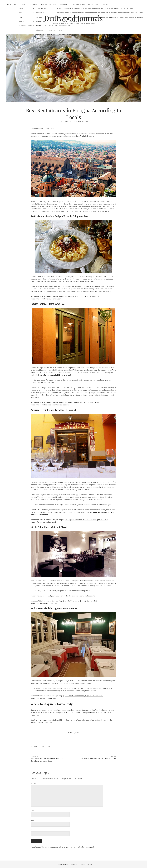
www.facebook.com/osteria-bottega (55, 405)
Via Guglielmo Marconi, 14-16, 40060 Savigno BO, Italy (86, 520)
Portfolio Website (79, 4)
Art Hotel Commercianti (70, 712)
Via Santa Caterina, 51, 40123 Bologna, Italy (82, 402)
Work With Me (93, 4)
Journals (34, 4)
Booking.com (74, 732)
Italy (49, 746)
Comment (33, 783)
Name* (33, 811)
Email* (32, 820)
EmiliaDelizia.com (87, 136)
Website (33, 830)
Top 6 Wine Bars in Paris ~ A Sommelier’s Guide (98, 758)
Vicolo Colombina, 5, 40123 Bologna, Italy (81, 601)
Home (9, 4)
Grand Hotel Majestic (39, 712)
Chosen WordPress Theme (65, 864)
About (16, 4)
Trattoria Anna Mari (38, 276)
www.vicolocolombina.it (49, 603)
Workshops (64, 4)
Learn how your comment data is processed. (77, 847)
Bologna (43, 746)
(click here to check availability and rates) (53, 375)
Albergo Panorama (97, 712)
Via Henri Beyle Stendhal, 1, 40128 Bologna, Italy (84, 696)
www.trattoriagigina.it (48, 698)
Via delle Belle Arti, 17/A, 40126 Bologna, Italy (83, 296)
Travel (23, 4)
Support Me (107, 4)
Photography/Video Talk (48, 4)
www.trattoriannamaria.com (51, 299)
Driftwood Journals (73, 18)
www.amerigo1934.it (48, 522)
